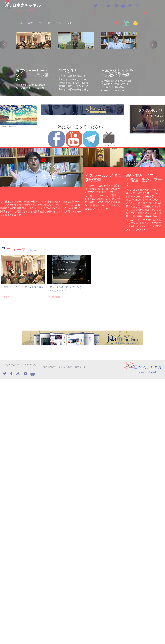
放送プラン (81, 367)
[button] (147, 12)
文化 (70, 23)
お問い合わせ (66, 367)
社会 (40, 23)
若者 (30, 23)
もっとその (33, 251)
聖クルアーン (55, 23)
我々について (50, 367)
